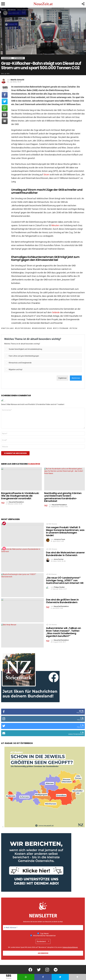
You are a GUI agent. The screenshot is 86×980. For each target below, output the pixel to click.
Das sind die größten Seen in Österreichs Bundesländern (62, 601)
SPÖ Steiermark (61, 328)
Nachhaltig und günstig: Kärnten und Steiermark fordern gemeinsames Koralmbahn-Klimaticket (63, 497)
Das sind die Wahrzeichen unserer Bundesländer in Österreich (65, 554)
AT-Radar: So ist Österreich (17, 743)
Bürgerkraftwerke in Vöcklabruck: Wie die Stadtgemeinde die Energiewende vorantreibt (20, 496)
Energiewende (40, 328)
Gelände (56, 312)
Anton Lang (8, 328)
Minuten (55, 225)
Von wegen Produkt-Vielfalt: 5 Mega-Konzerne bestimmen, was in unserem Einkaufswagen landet (65, 531)
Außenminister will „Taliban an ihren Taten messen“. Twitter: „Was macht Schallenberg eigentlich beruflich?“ (63, 632)
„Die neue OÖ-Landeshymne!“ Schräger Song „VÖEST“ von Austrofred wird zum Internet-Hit (65, 580)
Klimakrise (34, 464)
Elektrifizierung (23, 328)
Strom (46, 175)
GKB (50, 328)
